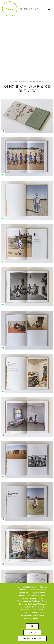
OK (32, 626)
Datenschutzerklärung (32, 638)
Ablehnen (32, 632)
